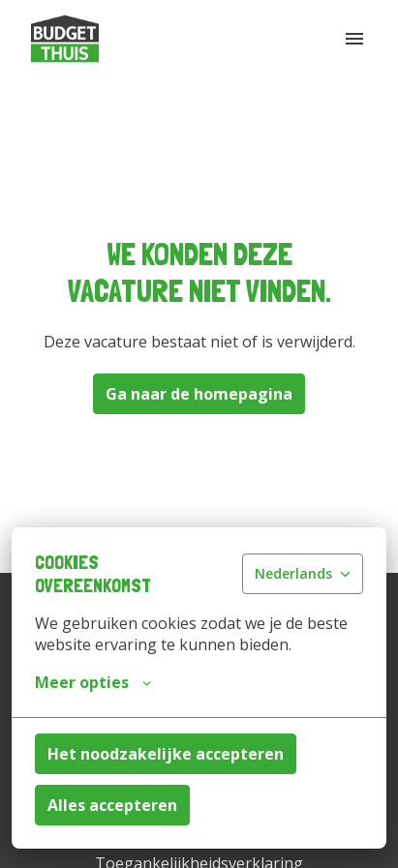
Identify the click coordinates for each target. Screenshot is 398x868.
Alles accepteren (112, 805)
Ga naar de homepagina (199, 394)
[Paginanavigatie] (354, 39)
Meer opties (93, 682)
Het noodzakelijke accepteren (166, 754)
